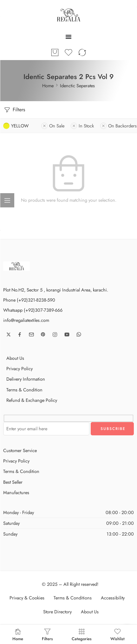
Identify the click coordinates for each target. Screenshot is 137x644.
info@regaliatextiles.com (26, 320)
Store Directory (57, 612)
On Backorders (118, 126)
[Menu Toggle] (68, 37)
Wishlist (117, 634)
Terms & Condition (24, 390)
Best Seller (13, 482)
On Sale (53, 126)
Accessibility (113, 598)
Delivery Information (26, 379)
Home (48, 86)
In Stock (82, 126)
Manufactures (16, 492)
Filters (14, 110)
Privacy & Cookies (27, 598)
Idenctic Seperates (77, 86)
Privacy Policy (20, 368)
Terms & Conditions (73, 598)
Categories (82, 634)
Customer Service (20, 450)
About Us (15, 358)
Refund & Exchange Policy (32, 400)
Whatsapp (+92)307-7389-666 (33, 310)
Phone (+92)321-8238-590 (29, 300)
